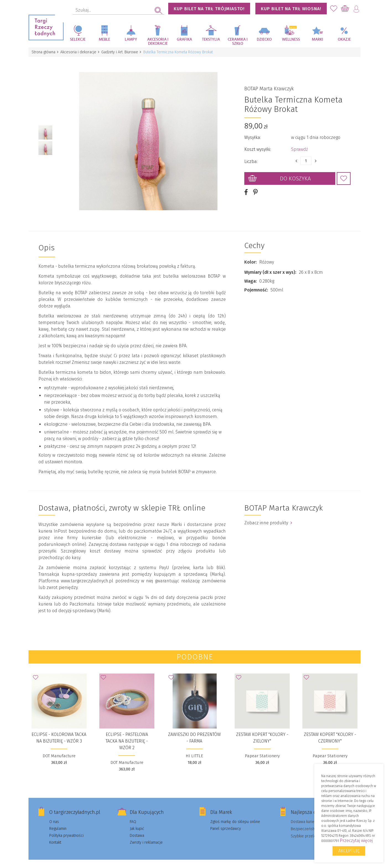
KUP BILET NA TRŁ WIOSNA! (291, 9)
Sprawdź (299, 146)
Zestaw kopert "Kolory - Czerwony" (330, 731)
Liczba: (251, 158)
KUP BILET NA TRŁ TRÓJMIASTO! (209, 9)
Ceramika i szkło (238, 42)
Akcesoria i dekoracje (158, 42)
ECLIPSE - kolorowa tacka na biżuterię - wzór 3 (59, 731)
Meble (104, 40)
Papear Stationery (262, 749)
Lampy (131, 40)
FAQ (133, 815)
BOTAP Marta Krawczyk (269, 86)
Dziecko (264, 40)
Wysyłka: (253, 134)
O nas (54, 815)
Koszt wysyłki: (258, 146)
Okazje (344, 40)
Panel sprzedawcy (226, 822)
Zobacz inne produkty (268, 516)
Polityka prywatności (66, 829)
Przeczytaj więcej (356, 841)
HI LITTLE (194, 749)
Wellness (291, 40)
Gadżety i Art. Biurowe (122, 52)
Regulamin (58, 822)
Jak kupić (137, 822)
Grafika (184, 40)
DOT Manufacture (59, 749)
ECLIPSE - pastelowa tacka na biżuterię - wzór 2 (127, 735)
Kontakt (55, 836)
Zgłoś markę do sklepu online (235, 815)
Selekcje (78, 40)
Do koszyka (295, 175)
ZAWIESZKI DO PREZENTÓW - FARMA (194, 731)
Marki (317, 40)
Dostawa (137, 829)
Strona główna (44, 52)
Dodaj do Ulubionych (344, 175)
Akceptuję (349, 851)
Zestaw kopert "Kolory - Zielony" (262, 731)
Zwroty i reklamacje (146, 836)
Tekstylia (211, 40)
